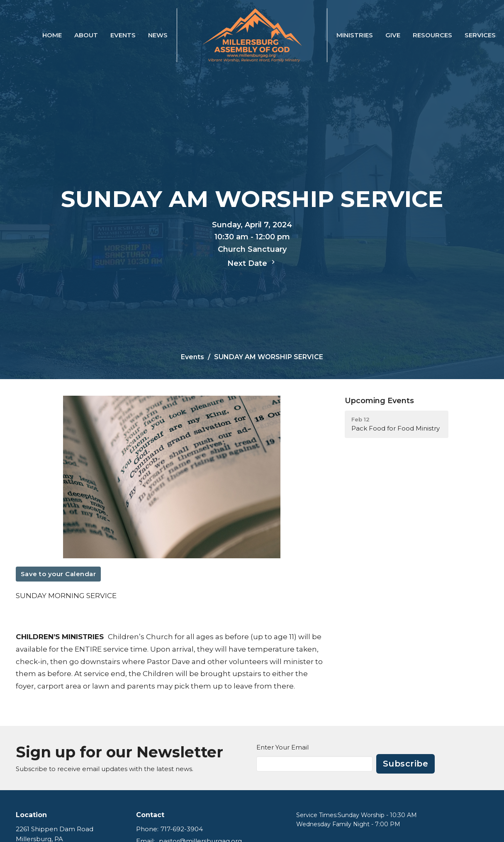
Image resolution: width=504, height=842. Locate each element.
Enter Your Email (282, 747)
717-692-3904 (182, 829)
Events (123, 35)
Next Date (252, 263)
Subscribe (406, 764)
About (86, 35)
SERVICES (480, 35)
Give (393, 35)
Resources (432, 35)
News (158, 35)
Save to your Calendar (58, 574)
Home (52, 35)
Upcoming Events (379, 401)
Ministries (355, 35)
